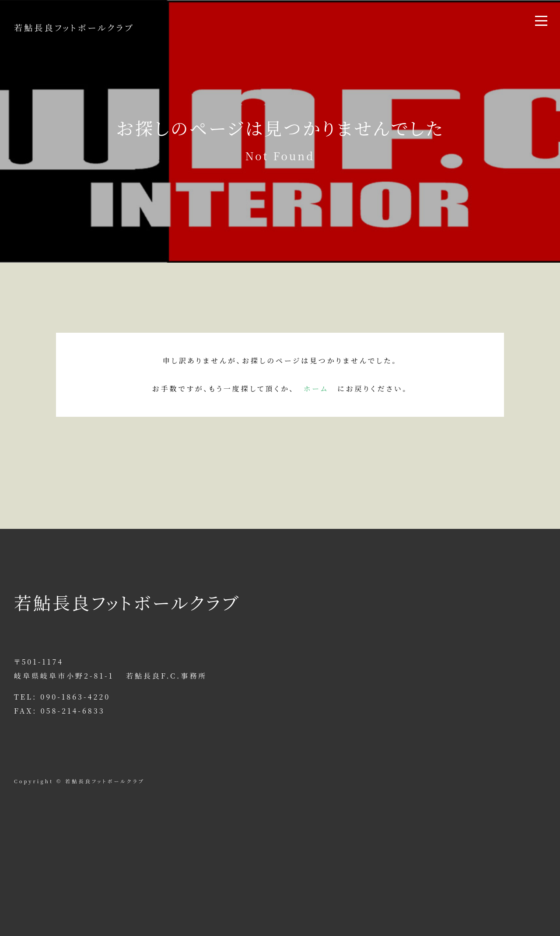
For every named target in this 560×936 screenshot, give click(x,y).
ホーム (316, 389)
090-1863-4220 (75, 697)
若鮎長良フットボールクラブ (74, 27)
